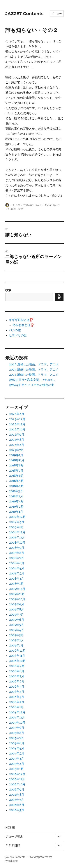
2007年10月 (17, 599)
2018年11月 (17, 460)
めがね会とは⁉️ (23, 325)
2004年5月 (17, 810)
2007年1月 (16, 645)
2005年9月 (17, 728)
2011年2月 (16, 496)
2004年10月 (17, 784)
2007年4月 (16, 630)
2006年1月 (16, 707)
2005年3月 (16, 759)
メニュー (57, 13)
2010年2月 (16, 506)
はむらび (15, 205)
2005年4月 (17, 753)
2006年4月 (17, 692)
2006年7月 (17, 676)
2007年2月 (16, 640)
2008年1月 (16, 584)
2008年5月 (17, 568)
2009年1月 (16, 527)
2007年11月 (17, 594)
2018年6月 (16, 476)
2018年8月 (16, 465)
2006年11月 (17, 656)
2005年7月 (16, 738)
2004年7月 (16, 800)
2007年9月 (17, 604)
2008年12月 (17, 532)
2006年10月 (17, 661)
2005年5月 (17, 748)
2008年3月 (16, 578)
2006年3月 (17, 697)
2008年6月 (17, 563)
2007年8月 (16, 609)
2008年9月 (17, 548)
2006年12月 (17, 650)
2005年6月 (17, 743)
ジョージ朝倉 (14, 836)
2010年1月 (16, 512)
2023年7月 (16, 450)
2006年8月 (17, 671)
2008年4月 (17, 573)
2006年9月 (17, 666)
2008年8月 (17, 553)
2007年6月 (17, 620)
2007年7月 (16, 614)
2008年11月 (17, 537)
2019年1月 (16, 455)
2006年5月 (17, 687)
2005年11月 (17, 717)
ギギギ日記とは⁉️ (21, 320)
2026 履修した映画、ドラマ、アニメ (34, 364)
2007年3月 (16, 635)
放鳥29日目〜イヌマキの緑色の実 (32, 385)
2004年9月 (17, 789)
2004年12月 (17, 774)
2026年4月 (17, 414)
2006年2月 (17, 702)
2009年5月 (17, 522)
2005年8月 (17, 733)
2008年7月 (16, 558)
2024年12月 (17, 424)
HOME (10, 827)
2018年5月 (16, 481)
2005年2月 (17, 764)
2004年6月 (17, 805)
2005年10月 (17, 723)
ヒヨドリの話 (18, 335)
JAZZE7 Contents (24, 14)
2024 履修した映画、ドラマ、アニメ (34, 375)
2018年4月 (16, 486)
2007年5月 (16, 625)
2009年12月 (17, 517)
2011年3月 (16, 491)
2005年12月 (17, 712)
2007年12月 (17, 589)
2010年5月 (16, 501)
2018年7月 (16, 470)
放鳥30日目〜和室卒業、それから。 (33, 380)
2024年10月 (17, 429)
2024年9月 (17, 434)
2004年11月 (17, 779)
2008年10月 (17, 542)
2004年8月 (17, 795)
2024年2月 (17, 445)
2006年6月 (17, 681)
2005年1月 (16, 769)
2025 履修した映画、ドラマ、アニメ (34, 369)
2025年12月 (17, 419)
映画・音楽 (17, 209)
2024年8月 (17, 440)
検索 (8, 290)
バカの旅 (15, 330)
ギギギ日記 (51, 205)
